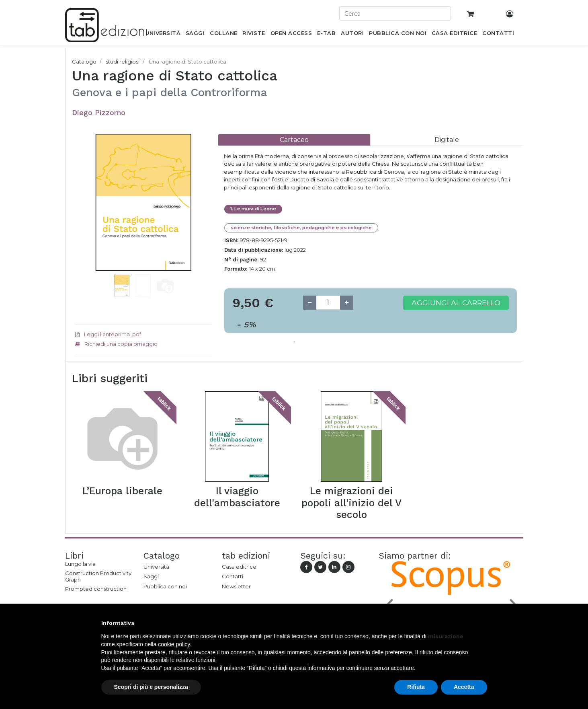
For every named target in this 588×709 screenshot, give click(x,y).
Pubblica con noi (165, 586)
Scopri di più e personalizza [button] (151, 687)
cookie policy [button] (174, 644)
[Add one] (347, 303)
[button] (85, 214)
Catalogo (84, 62)
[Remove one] (310, 303)
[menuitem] (163, 35)
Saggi (151, 576)
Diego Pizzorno (99, 112)
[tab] (294, 140)
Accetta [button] (464, 687)
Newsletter (236, 586)
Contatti (233, 576)
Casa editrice (239, 567)
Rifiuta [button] (416, 687)
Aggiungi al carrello (456, 303)
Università (156, 567)
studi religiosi (123, 62)
